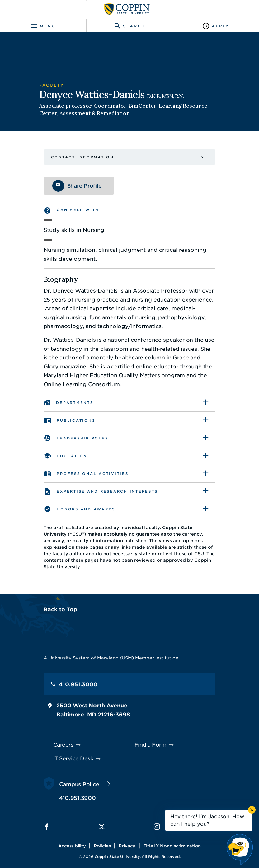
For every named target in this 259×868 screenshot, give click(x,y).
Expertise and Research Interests (99, 491)
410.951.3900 (69, 791)
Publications (68, 420)
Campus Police (71, 778)
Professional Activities (85, 474)
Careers (55, 738)
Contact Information (74, 157)
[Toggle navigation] (43, 26)
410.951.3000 (70, 678)
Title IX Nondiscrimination (172, 839)
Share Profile (76, 186)
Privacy (127, 839)
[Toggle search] (129, 26)
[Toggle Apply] (216, 26)
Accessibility (72, 839)
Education (64, 456)
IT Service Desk (65, 752)
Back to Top (52, 603)
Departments (67, 403)
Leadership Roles (75, 438)
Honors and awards (78, 509)
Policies (102, 839)
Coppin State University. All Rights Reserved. (138, 850)
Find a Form (151, 738)
